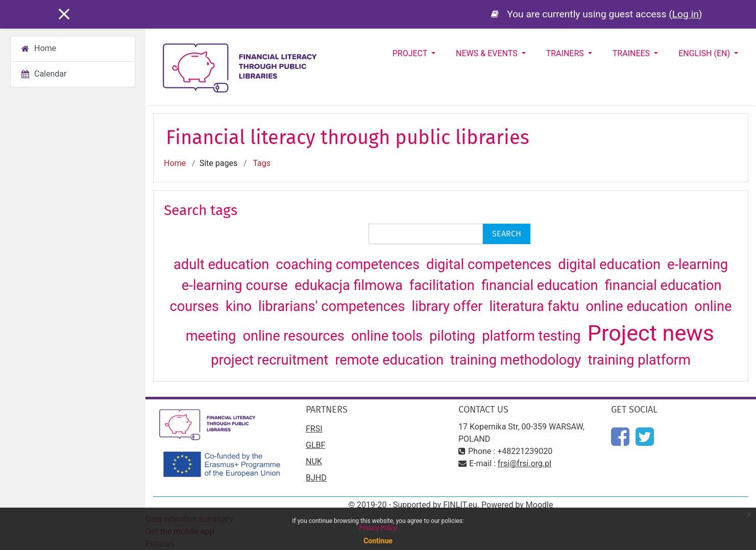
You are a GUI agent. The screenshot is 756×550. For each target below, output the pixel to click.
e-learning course (237, 285)
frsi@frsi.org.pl (525, 463)
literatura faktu (536, 306)
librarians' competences (333, 306)
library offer (449, 306)
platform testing (533, 336)
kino (240, 306)
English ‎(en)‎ (705, 53)
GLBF (315, 445)
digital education (611, 265)
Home (175, 163)
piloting (454, 336)
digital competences (491, 265)
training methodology (517, 360)
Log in (686, 14)
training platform (639, 360)
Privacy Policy (378, 528)
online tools (389, 336)
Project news (651, 333)
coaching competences (349, 265)
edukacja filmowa (350, 285)
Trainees (632, 53)
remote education (391, 360)
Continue (378, 541)
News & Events (488, 53)
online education (639, 306)
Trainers (566, 53)
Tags (262, 163)
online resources (295, 336)
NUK (314, 461)
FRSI (314, 429)
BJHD (316, 478)
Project (411, 53)
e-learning (698, 265)
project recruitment (271, 360)
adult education (223, 265)
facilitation (444, 285)
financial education (541, 285)
